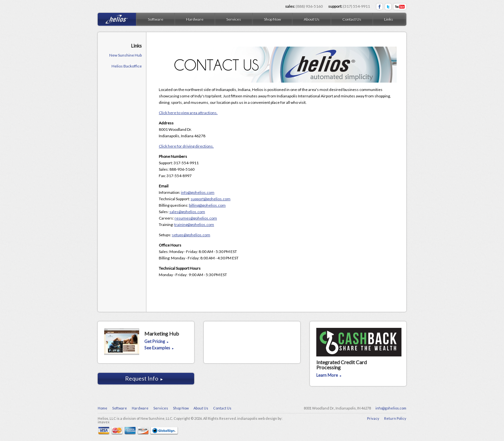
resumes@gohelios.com (196, 218)
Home (103, 408)
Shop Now (272, 19)
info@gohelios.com (198, 192)
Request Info (144, 378)
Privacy (373, 418)
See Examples (159, 348)
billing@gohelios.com (207, 205)
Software (156, 19)
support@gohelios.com (211, 199)
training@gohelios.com (194, 225)
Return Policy (395, 418)
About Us (312, 19)
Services (234, 19)
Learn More (329, 375)
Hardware (195, 19)
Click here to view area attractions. (188, 113)
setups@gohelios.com (191, 235)
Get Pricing (157, 342)
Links (389, 19)
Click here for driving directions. (186, 146)
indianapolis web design (257, 418)
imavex (104, 422)
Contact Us (352, 19)
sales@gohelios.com (187, 212)
